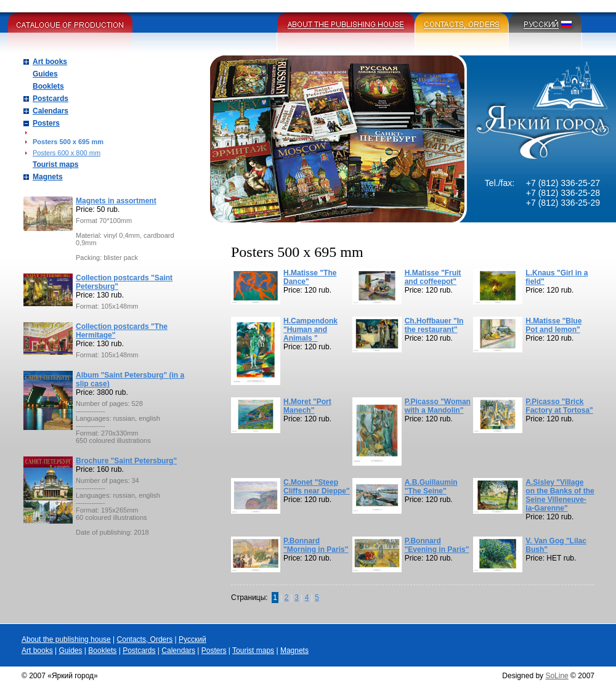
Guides (45, 74)
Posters (46, 123)
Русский (192, 639)
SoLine (557, 676)
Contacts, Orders (145, 639)
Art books (50, 62)
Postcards (51, 99)
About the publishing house (66, 639)
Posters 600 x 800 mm (67, 153)
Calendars (51, 111)
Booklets (48, 86)
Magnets (48, 177)
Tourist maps (55, 164)
